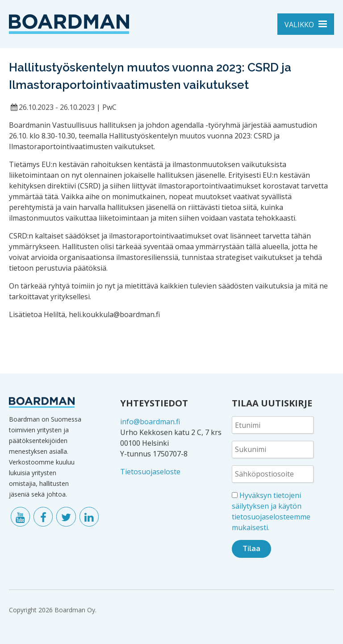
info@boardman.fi (150, 422)
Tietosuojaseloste (150, 472)
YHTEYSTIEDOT (154, 403)
